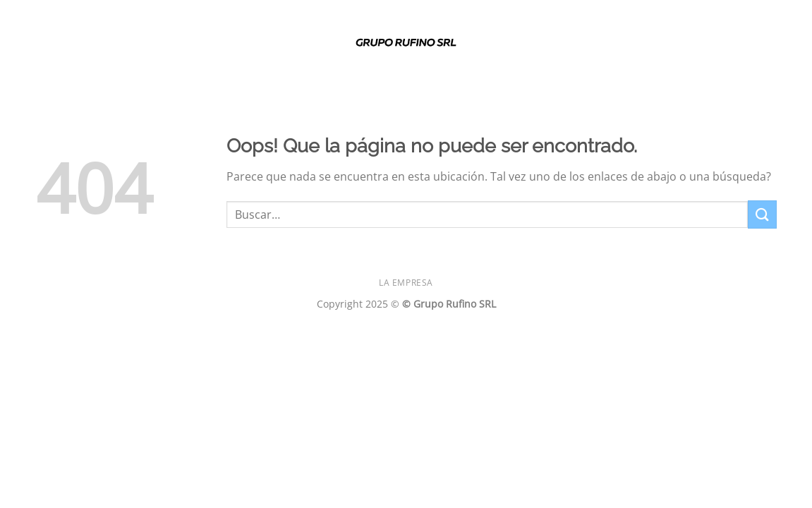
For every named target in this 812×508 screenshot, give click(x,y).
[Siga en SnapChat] (730, 45)
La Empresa (406, 283)
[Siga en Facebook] (693, 45)
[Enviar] (762, 214)
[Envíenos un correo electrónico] (767, 45)
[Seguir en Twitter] (749, 45)
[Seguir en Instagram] (712, 45)
